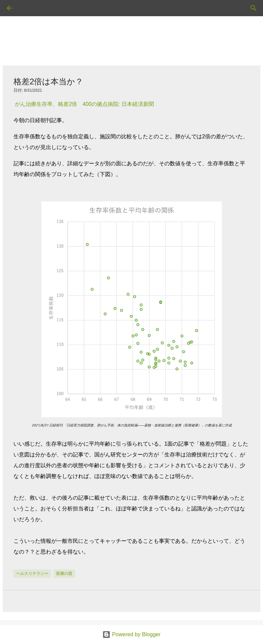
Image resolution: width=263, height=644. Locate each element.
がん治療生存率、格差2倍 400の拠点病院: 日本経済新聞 (84, 104)
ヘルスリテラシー (32, 573)
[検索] (28, 8)
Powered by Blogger (131, 634)
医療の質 (64, 573)
